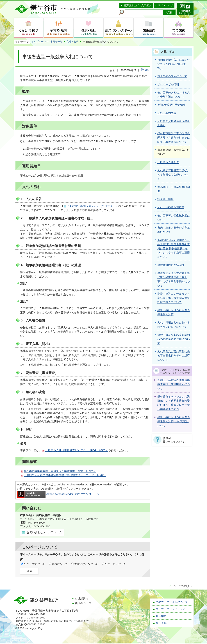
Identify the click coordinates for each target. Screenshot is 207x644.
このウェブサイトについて (172, 602)
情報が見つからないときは (174, 440)
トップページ (39, 42)
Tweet (145, 70)
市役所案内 (82, 599)
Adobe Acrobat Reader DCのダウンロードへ (58, 494)
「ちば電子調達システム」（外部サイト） (93, 206)
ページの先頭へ (182, 586)
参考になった (60, 564)
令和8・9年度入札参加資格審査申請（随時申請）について (174, 384)
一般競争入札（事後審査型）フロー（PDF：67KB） (77, 450)
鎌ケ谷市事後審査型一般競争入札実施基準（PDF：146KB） (60, 471)
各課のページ (83, 603)
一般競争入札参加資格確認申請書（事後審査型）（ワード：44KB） (65, 475)
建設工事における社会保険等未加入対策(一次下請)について (174, 422)
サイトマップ (165, 5)
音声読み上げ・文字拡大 (138, 5)
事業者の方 (56, 42)
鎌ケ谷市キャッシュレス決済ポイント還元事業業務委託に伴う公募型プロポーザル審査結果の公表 (174, 403)
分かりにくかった (116, 564)
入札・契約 (73, 42)
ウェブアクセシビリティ (171, 609)
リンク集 (161, 623)
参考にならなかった (86, 564)
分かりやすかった (35, 564)
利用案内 (161, 616)
